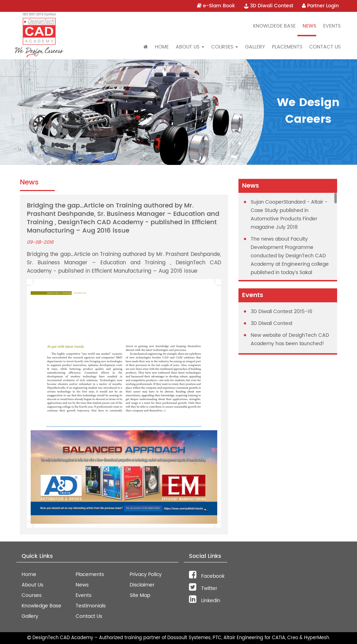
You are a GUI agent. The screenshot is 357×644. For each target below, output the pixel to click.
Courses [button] (225, 47)
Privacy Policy (146, 574)
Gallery (255, 47)
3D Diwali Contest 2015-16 (282, 312)
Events (332, 26)
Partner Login (320, 6)
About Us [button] (190, 47)
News (309, 26)
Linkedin (205, 601)
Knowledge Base (41, 606)
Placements (287, 47)
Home (162, 47)
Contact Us (325, 47)
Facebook (207, 576)
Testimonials (91, 606)
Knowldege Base (274, 26)
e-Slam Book (216, 6)
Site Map (140, 595)
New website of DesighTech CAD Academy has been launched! (290, 339)
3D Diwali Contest (268, 6)
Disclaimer (142, 585)
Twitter (203, 588)
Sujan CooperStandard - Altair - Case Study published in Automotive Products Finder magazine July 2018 (289, 215)
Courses (32, 595)
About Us (32, 585)
